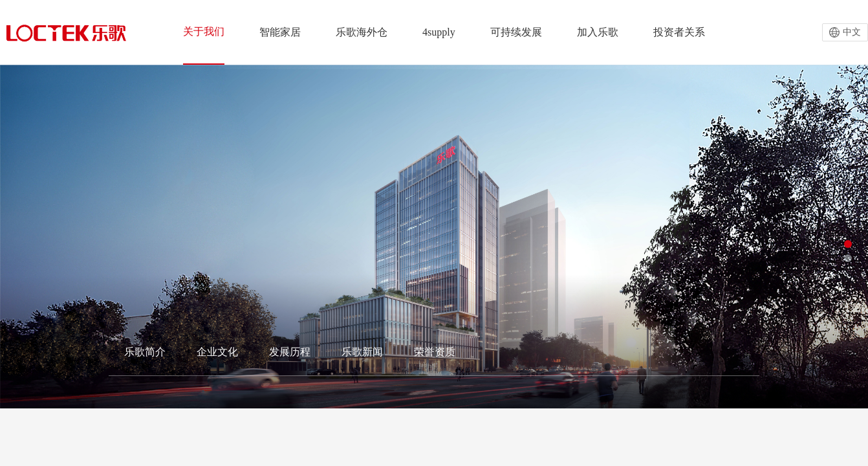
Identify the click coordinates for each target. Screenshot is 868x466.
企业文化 (217, 352)
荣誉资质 (435, 352)
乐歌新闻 (362, 352)
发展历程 (290, 352)
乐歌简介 (145, 352)
